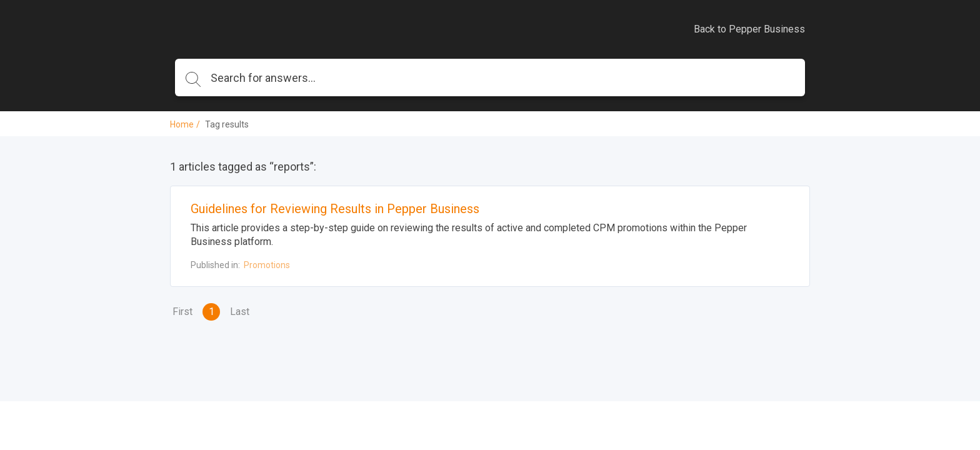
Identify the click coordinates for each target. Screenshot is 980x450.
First (182, 312)
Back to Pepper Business (749, 29)
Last (240, 312)
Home (182, 124)
